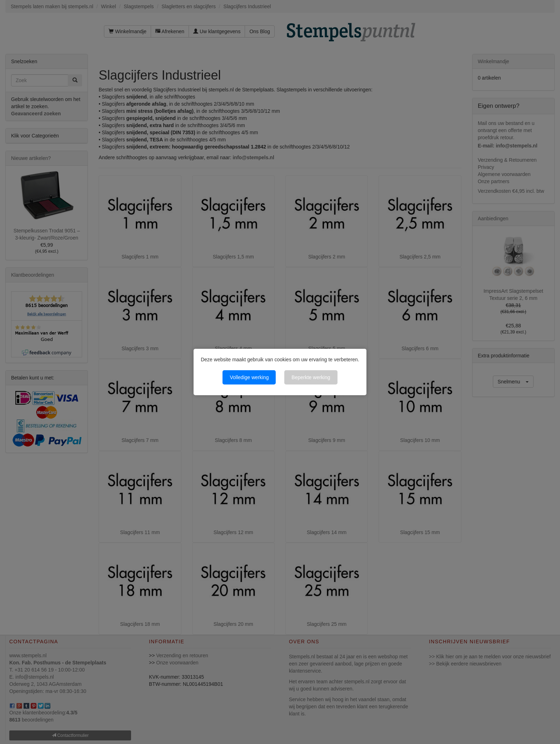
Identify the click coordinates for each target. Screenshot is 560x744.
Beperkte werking (311, 377)
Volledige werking (249, 377)
